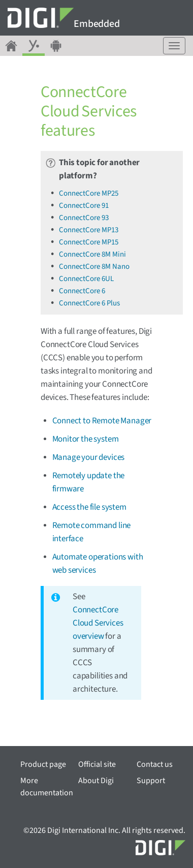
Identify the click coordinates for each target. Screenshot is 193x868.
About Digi (96, 781)
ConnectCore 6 (82, 291)
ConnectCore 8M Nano (94, 267)
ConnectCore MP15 (89, 242)
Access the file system (89, 507)
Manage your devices (89, 457)
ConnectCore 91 (84, 206)
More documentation (47, 787)
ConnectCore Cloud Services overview (98, 623)
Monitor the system (86, 439)
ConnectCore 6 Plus (89, 303)
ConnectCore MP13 (89, 230)
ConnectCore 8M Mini (92, 254)
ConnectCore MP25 (89, 193)
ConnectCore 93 (84, 218)
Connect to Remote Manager (102, 421)
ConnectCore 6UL (86, 279)
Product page (43, 764)
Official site (97, 764)
